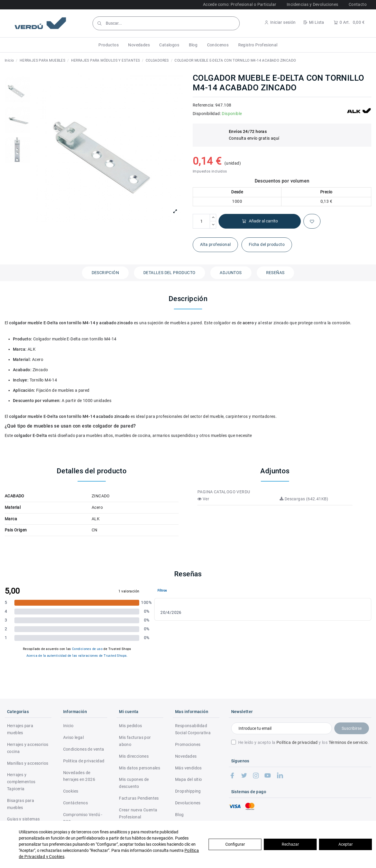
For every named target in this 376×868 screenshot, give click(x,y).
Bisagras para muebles (21, 804)
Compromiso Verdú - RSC (83, 818)
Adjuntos (231, 273)
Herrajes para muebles (20, 729)
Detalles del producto (169, 273)
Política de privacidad (297, 742)
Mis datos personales (140, 768)
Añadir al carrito (260, 221)
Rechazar (290, 844)
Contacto (358, 4)
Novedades (186, 756)
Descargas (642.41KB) (304, 499)
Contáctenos (75, 803)
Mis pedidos (130, 726)
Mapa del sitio (189, 779)
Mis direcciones (134, 756)
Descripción (105, 273)
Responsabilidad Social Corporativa (193, 729)
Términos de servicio (348, 742)
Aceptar (346, 844)
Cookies (71, 791)
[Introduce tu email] (282, 728)
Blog (179, 815)
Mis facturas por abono (135, 741)
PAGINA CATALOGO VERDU (224, 492)
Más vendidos (188, 768)
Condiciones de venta (84, 749)
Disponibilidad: (207, 114)
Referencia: (203, 105)
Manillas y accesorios (28, 763)
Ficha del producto (267, 244)
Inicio (68, 726)
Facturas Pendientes (139, 798)
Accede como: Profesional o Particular (240, 4)
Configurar (235, 844)
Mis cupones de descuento (134, 783)
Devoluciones (188, 803)
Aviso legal (73, 737)
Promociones (188, 744)
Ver (203, 499)
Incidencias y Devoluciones (312, 4)
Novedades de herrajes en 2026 (79, 776)
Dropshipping (188, 791)
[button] (109, 45)
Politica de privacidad (84, 761)
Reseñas (275, 273)
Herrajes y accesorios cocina (28, 748)
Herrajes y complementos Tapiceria (21, 782)
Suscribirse (352, 728)
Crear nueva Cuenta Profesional (138, 813)
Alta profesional (215, 244)
